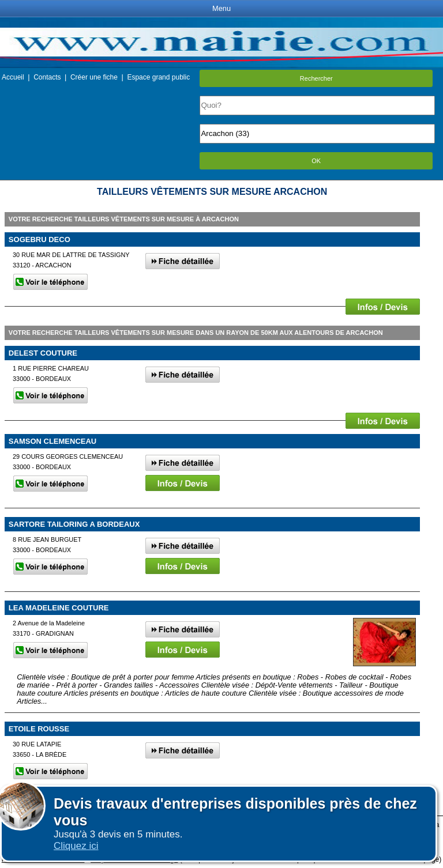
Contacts (47, 77)
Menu (221, 8)
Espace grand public (158, 77)
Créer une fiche (94, 77)
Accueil (13, 77)
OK (316, 161)
